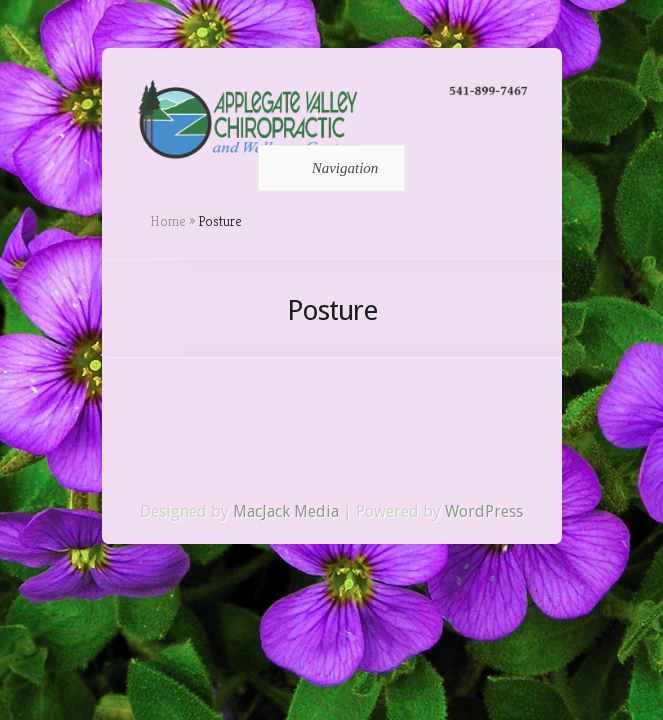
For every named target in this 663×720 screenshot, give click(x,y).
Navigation (328, 168)
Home (168, 221)
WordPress (484, 511)
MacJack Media (286, 511)
